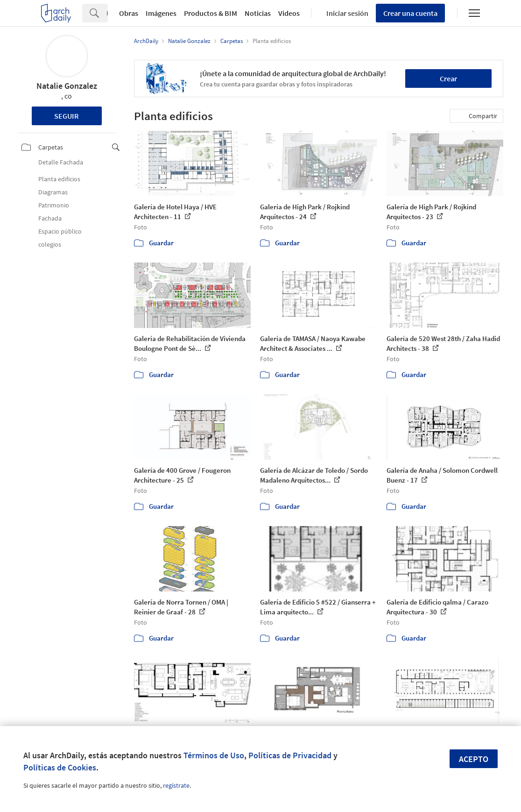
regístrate (176, 785)
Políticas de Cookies (60, 767)
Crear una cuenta (410, 13)
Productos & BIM (211, 13)
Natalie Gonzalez (67, 86)
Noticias (258, 13)
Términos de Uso (214, 755)
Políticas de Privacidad (290, 755)
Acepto (474, 759)
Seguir (67, 116)
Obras (129, 13)
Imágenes (161, 13)
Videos (289, 13)
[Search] (107, 13)
